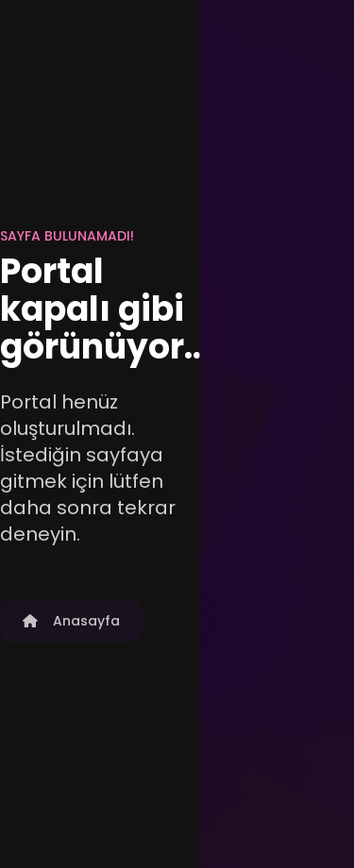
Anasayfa (71, 621)
